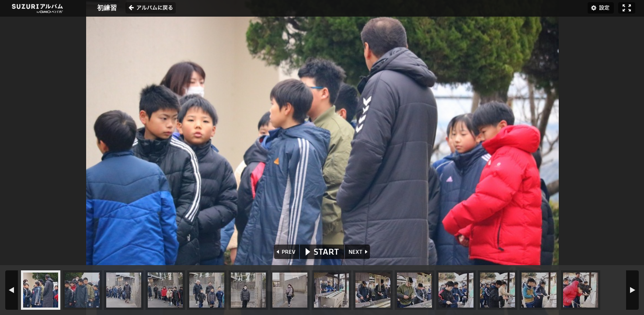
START (322, 252)
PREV (286, 252)
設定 (601, 8)
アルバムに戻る (151, 8)
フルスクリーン (627, 8)
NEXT (358, 252)
